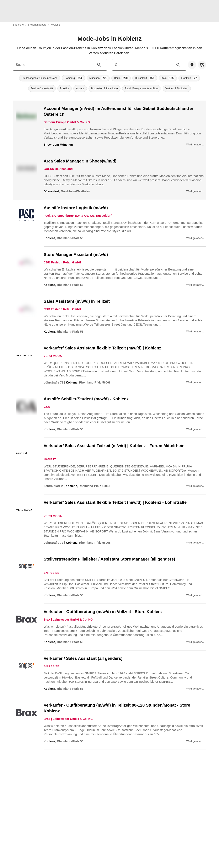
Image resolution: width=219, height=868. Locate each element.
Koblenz (55, 25)
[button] (40, 78)
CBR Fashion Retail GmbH (62, 262)
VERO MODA (53, 356)
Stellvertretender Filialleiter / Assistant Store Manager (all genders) (109, 559)
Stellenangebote (37, 25)
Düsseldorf (51, 191)
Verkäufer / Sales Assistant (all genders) (83, 658)
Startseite (18, 25)
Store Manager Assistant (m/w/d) (76, 254)
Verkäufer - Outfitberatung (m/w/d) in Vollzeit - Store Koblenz (103, 612)
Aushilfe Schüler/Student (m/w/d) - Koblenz (86, 399)
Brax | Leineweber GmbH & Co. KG (68, 620)
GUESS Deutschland (58, 169)
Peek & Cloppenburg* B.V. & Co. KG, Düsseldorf (78, 216)
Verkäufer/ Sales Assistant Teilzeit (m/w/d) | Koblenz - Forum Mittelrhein (114, 446)
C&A (47, 407)
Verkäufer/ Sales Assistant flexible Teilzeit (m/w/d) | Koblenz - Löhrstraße (115, 502)
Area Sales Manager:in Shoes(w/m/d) (80, 161)
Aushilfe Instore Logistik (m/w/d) (76, 208)
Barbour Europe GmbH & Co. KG (67, 122)
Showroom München (58, 145)
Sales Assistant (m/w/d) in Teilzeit (77, 301)
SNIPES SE (51, 573)
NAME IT (50, 459)
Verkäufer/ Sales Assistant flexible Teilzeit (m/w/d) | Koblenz (102, 348)
